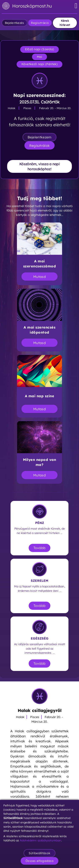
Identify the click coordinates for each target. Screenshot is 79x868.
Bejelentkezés (15, 23)
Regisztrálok (40, 146)
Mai (40, 57)
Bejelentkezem (40, 137)
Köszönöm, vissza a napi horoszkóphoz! (39, 166)
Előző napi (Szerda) (40, 49)
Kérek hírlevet (65, 23)
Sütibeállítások (40, 853)
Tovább (40, 548)
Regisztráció (40, 23)
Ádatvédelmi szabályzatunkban (40, 840)
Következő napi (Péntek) (40, 64)
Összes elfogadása (39, 861)
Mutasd (39, 277)
